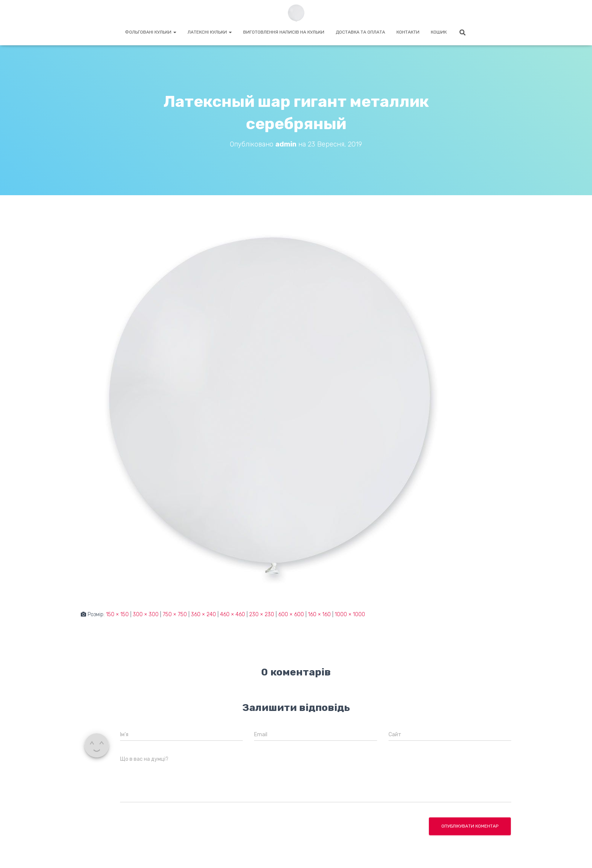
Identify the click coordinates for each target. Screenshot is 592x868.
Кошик (439, 32)
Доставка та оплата (360, 32)
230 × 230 (262, 614)
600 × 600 (291, 614)
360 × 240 (203, 614)
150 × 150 (117, 614)
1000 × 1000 (350, 614)
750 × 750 (175, 614)
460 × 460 (233, 614)
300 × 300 (146, 614)
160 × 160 (319, 614)
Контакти (408, 32)
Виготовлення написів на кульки (284, 32)
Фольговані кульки (151, 32)
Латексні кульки (210, 32)
